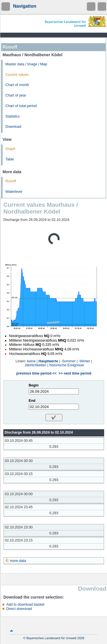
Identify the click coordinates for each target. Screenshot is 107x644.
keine (31, 361)
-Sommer (68, 361)
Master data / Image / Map (26, 64)
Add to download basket (25, 605)
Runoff (11, 181)
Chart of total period (21, 106)
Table (10, 159)
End (32, 401)
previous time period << (36, 373)
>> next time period (75, 373)
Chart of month (17, 85)
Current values (17, 75)
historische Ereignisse (67, 365)
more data (18, 561)
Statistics (12, 116)
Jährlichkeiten (35, 365)
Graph (10, 149)
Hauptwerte (48, 361)
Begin (34, 385)
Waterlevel (14, 192)
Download (13, 127)
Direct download (19, 609)
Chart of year (16, 95)
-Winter (84, 361)
